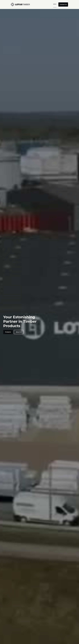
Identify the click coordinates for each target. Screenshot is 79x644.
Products (8, 332)
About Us (19, 332)
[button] (55, 5)
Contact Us (63, 4)
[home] (21, 4)
